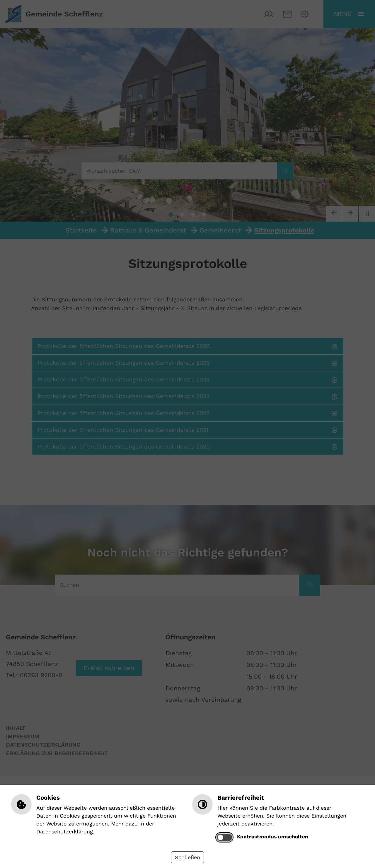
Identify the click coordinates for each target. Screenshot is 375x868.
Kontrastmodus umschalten (273, 837)
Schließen (187, 857)
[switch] (224, 837)
